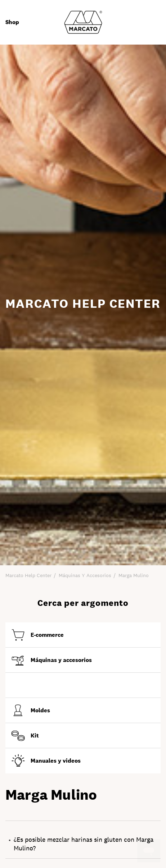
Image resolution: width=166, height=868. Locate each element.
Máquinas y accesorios (85, 575)
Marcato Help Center (28, 575)
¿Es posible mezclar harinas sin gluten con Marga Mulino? (84, 844)
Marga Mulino (134, 575)
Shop (12, 22)
